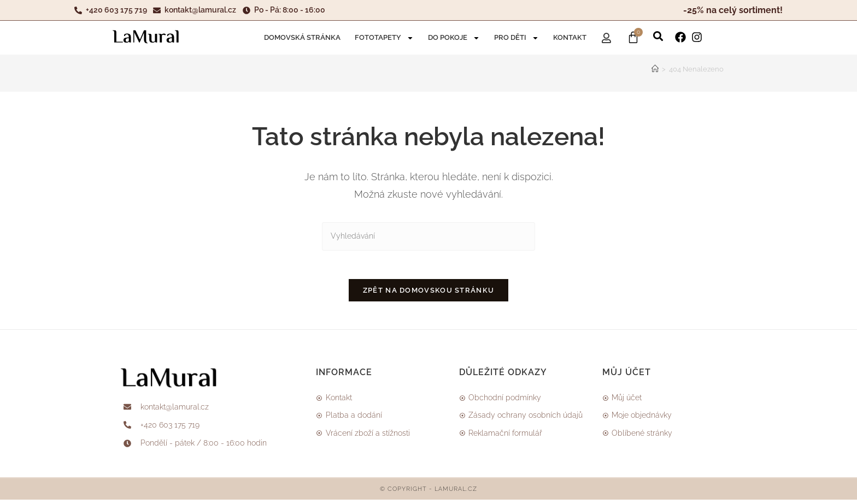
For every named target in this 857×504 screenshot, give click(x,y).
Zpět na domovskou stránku (429, 295)
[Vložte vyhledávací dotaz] (428, 236)
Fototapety (384, 38)
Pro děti (516, 38)
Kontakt (570, 37)
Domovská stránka (302, 37)
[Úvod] (655, 69)
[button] (658, 34)
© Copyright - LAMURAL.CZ (428, 493)
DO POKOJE (454, 38)
